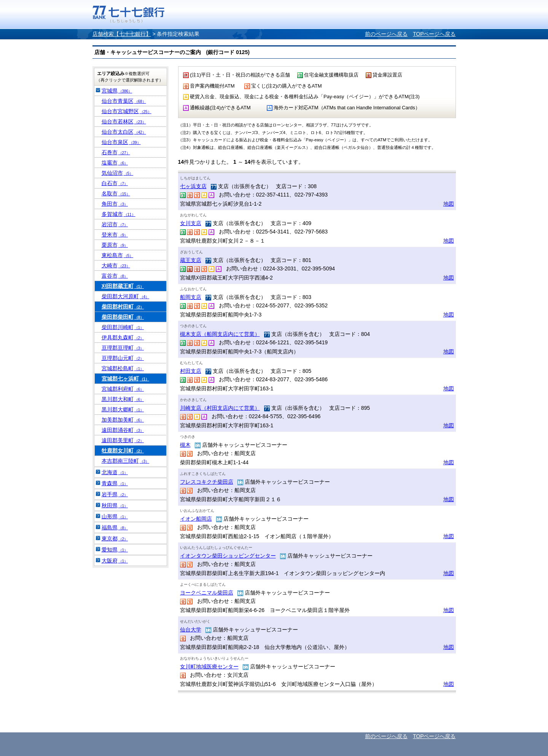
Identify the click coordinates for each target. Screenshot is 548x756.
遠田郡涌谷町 (123, 430)
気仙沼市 (118, 173)
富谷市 (115, 276)
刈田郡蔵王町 (123, 286)
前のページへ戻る (386, 34)
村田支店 (191, 371)
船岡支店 (191, 297)
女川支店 (191, 223)
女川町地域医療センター (209, 666)
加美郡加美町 (123, 420)
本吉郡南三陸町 (126, 461)
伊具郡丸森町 (123, 337)
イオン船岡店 (196, 519)
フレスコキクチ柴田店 (207, 482)
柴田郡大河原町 (126, 296)
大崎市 (116, 265)
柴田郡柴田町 (123, 317)
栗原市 (115, 245)
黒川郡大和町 (123, 399)
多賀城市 (119, 214)
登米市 (115, 235)
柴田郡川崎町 (123, 327)
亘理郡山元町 (123, 358)
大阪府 (115, 561)
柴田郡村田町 (123, 307)
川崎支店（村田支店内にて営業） (220, 408)
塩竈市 (115, 163)
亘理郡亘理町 (123, 348)
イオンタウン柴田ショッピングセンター (228, 556)
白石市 (115, 183)
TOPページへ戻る (434, 34)
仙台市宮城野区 (127, 111)
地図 (449, 204)
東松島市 (118, 255)
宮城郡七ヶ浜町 (126, 379)
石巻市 (116, 152)
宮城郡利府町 (123, 389)
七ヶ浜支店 (193, 186)
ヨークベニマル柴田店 (207, 593)
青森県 (115, 483)
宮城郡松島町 (123, 368)
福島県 (115, 527)
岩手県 (115, 494)
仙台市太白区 (124, 132)
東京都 (115, 539)
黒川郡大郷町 (123, 409)
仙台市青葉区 (124, 101)
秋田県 (115, 505)
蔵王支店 (191, 260)
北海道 (115, 472)
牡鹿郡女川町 (123, 451)
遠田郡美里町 (123, 440)
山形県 (115, 516)
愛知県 (115, 550)
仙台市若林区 (124, 121)
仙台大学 (191, 630)
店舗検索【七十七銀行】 (122, 34)
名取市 (116, 193)
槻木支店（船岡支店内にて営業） (220, 334)
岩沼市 (115, 224)
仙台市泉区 (121, 142)
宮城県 (117, 91)
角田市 (115, 204)
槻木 (185, 445)
